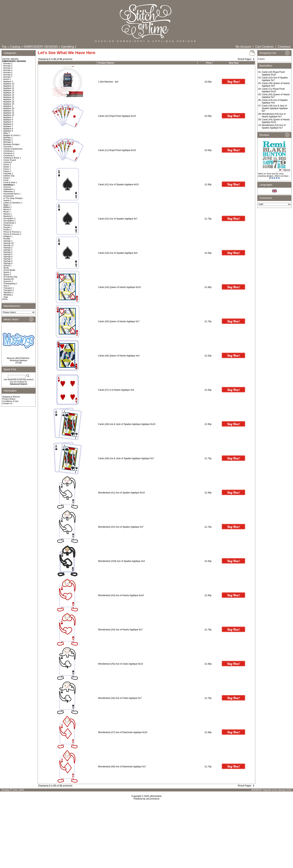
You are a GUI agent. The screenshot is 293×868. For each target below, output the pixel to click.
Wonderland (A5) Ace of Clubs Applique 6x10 (121, 664)
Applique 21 (9, 111)
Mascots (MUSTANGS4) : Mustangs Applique (19, 359)
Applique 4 (8, 120)
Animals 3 (8, 68)
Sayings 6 (8, 257)
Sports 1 (7, 272)
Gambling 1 (69, 47)
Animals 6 (8, 75)
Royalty (7, 239)
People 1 (7, 227)
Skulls (6, 268)
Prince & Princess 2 (12, 234)
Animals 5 (8, 72)
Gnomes (7, 187)
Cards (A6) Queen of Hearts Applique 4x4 (119, 356)
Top (4, 47)
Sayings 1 (8, 241)
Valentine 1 (8, 292)
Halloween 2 (9, 191)
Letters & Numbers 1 (13, 203)
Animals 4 (8, 70)
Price (209, 63)
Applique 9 (8, 131)
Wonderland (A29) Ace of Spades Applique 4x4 (121, 561)
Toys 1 (6, 286)
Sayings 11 (8, 245)
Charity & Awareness (13, 149)
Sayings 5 (8, 254)
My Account (243, 47)
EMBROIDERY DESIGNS (41, 47)
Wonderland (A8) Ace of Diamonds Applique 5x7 (122, 767)
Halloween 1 (9, 189)
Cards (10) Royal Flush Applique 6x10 (117, 116)
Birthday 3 (8, 142)
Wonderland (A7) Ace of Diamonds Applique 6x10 (123, 732)
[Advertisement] (146, 832)
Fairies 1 (7, 171)
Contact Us (7, 403)
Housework (9, 196)
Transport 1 (9, 288)
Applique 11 (9, 86)
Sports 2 (7, 274)
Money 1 (7, 209)
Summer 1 (8, 281)
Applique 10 (9, 84)
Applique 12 (9, 88)
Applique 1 (8, 81)
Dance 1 (7, 164)
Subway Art (9, 279)
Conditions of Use (10, 401)
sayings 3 (8, 250)
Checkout (284, 47)
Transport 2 (9, 290)
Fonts (6, 180)
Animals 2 (8, 66)
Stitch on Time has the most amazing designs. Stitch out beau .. (274, 175)
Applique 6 (8, 124)
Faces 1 (7, 169)
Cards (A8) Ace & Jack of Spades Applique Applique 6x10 (127, 424)
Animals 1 (8, 63)
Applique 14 (9, 93)
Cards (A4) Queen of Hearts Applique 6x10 (119, 287)
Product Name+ (106, 63)
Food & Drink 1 (10, 182)
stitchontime (155, 796)
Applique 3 (8, 117)
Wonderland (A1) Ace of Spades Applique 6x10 (121, 493)
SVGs (5, 299)
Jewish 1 (7, 200)
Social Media (9, 270)
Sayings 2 (8, 248)
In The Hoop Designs (13, 198)
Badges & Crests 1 (12, 135)
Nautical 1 (8, 216)
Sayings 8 (8, 261)
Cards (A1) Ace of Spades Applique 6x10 (118, 184)
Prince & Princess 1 (12, 232)
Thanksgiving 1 (10, 283)
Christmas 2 (9, 153)
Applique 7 (8, 126)
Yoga (6, 297)
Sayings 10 (8, 243)
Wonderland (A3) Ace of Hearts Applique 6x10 (121, 595)
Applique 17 (9, 99)
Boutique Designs (11, 144)
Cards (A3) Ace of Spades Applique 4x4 (118, 253)
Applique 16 (9, 97)
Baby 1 (7, 133)
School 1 (7, 266)
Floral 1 (7, 178)
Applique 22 (9, 113)
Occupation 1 (9, 218)
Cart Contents (264, 47)
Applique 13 (9, 90)
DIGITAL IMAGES (10, 59)
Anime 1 (7, 79)
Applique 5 (8, 122)
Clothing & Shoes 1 (12, 158)
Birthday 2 (8, 140)
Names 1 (7, 214)
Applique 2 (8, 106)
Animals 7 (8, 77)
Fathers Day (9, 176)
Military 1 (7, 207)
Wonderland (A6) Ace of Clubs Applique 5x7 (120, 698)
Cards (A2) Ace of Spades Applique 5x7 (118, 219)
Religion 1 (8, 236)
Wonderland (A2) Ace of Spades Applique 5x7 (121, 527)
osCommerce (153, 799)
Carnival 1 (8, 147)
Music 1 (7, 212)
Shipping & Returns (11, 397)
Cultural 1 (8, 162)
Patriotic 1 (8, 225)
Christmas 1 (9, 151)
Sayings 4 (8, 252)
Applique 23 (9, 115)
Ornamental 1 (10, 223)
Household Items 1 (12, 194)
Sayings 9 (8, 263)
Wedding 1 (8, 295)
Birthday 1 (8, 138)
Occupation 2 (9, 221)
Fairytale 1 (8, 173)
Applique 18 (9, 102)
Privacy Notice (9, 399)
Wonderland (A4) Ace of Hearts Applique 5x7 (120, 630)
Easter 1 (7, 167)
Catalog (15, 47)
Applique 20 (9, 108)
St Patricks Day (10, 277)
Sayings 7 (8, 259)
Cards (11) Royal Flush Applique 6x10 (117, 150)
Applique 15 (9, 95)
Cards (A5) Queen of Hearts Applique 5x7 (119, 321)
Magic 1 (7, 205)
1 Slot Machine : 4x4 (108, 82)
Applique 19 (9, 104)
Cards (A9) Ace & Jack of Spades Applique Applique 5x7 (126, 458)
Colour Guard (10, 160)
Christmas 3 (9, 155)
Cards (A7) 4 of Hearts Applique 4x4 (116, 390)
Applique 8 (8, 129)
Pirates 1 (7, 230)
